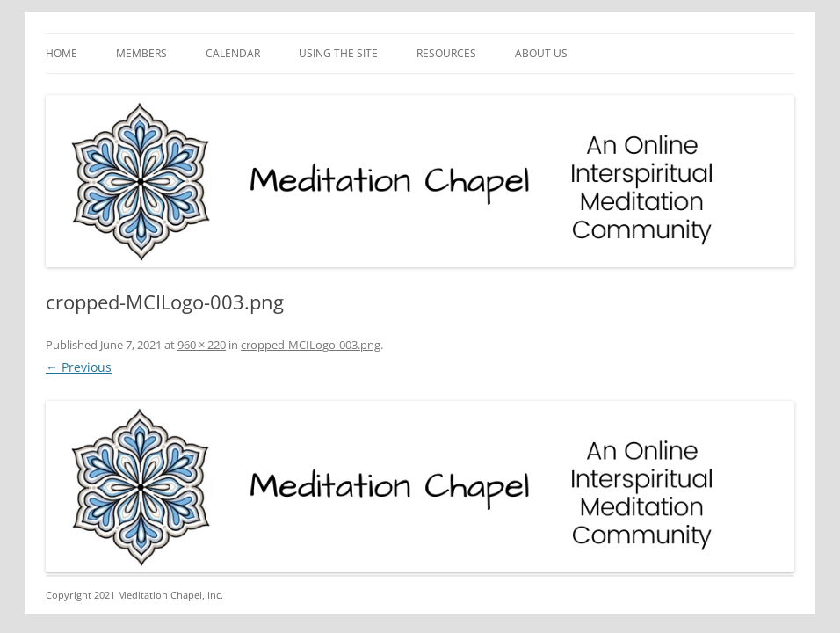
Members (141, 53)
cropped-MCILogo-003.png (311, 345)
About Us (541, 53)
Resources (446, 53)
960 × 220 (202, 345)
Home (62, 53)
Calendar (233, 53)
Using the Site (338, 53)
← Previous (79, 367)
